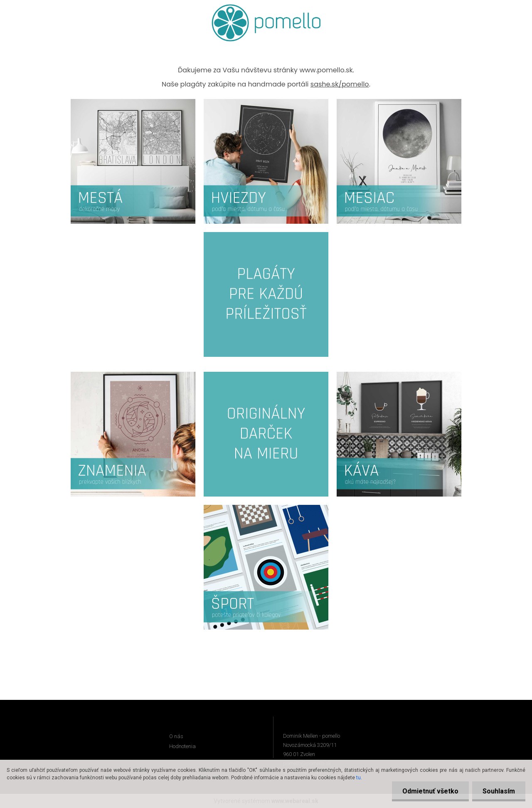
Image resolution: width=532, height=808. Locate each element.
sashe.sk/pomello (340, 84)
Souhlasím (499, 791)
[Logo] (266, 23)
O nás (176, 736)
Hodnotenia (182, 746)
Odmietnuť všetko (430, 791)
